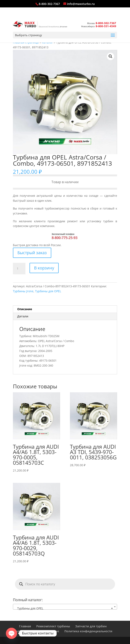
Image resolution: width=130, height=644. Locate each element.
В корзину (44, 268)
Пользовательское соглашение (36, 631)
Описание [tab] (25, 309)
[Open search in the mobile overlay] (65, 584)
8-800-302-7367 (49, 4)
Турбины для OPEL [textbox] (64, 608)
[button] (111, 56)
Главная (25, 626)
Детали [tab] (23, 316)
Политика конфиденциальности (88, 631)
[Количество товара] (19, 269)
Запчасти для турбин (91, 626)
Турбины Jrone (23, 291)
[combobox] (65, 607)
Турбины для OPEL (48, 291)
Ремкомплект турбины (53, 626)
